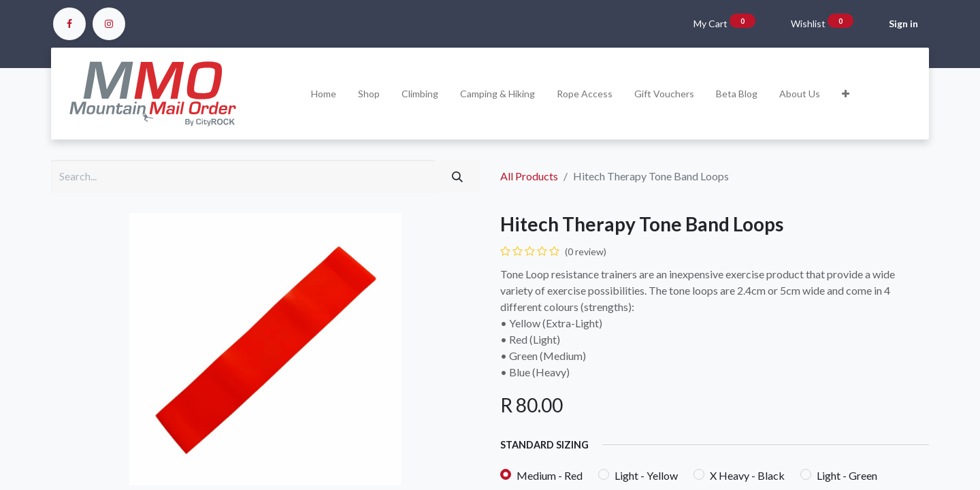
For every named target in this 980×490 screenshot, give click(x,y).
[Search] (457, 176)
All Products (529, 176)
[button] (846, 94)
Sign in (903, 23)
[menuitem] (324, 94)
